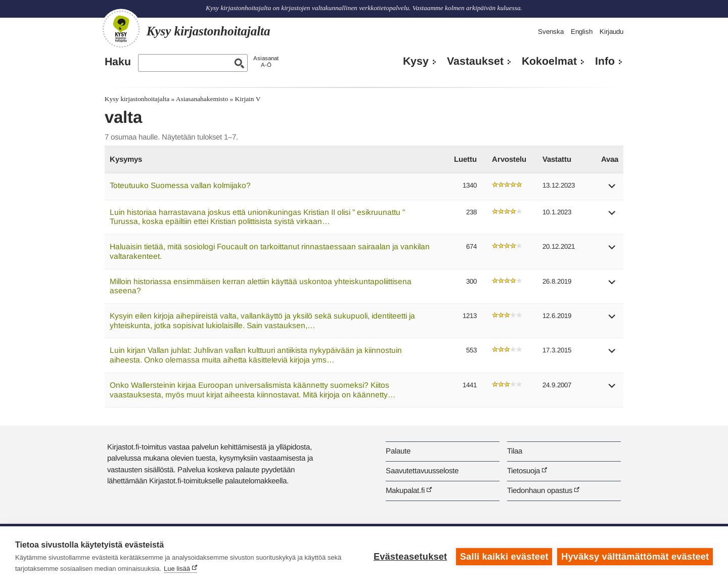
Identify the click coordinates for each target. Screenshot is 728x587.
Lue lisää (177, 569)
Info (605, 61)
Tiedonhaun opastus (540, 490)
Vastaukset (475, 61)
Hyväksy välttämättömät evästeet (635, 557)
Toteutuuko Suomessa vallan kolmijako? (180, 185)
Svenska (551, 32)
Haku (118, 62)
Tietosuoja (524, 470)
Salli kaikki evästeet (504, 557)
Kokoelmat (549, 61)
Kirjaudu (611, 32)
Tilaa (515, 451)
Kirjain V (248, 99)
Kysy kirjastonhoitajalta (137, 99)
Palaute (398, 451)
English (582, 32)
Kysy (416, 61)
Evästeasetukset (410, 557)
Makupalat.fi (405, 490)
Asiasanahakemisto (202, 99)
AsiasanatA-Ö (266, 61)
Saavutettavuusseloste (422, 470)
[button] (612, 189)
